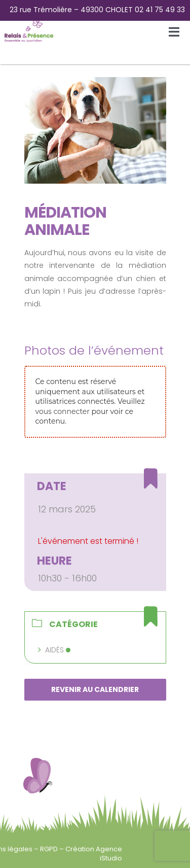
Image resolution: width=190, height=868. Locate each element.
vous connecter (63, 411)
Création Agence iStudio (94, 854)
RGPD (50, 849)
